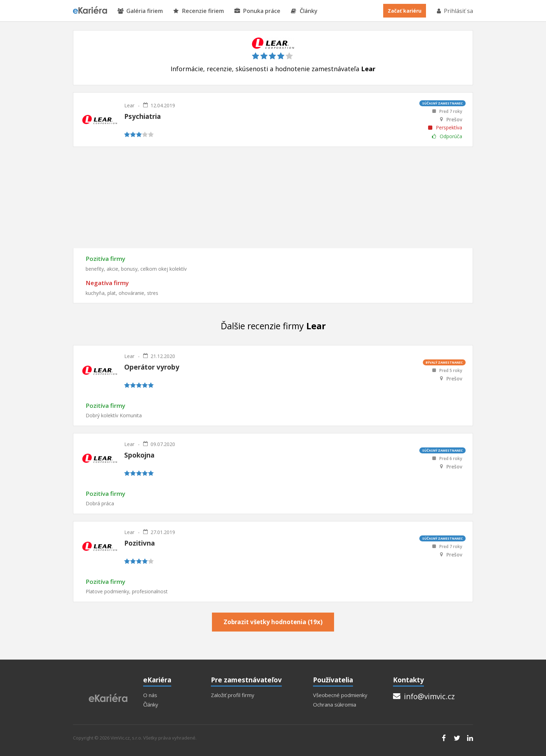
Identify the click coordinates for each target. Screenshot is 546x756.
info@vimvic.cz (424, 696)
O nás (150, 695)
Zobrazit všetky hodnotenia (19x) (273, 622)
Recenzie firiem (199, 11)
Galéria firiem (140, 11)
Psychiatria (142, 116)
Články (304, 11)
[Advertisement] (273, 197)
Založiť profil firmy (233, 695)
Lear (129, 105)
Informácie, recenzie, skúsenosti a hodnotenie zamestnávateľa (273, 69)
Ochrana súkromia (335, 705)
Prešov (454, 120)
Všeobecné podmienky (340, 695)
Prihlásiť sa (454, 11)
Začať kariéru (405, 11)
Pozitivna (139, 543)
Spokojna (139, 455)
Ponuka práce (257, 11)
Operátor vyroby (152, 367)
